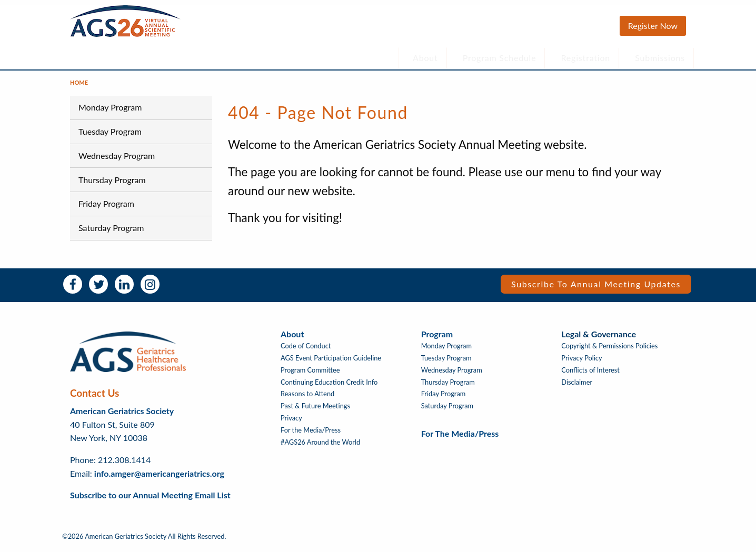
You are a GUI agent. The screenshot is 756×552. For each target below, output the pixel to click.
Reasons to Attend (307, 399)
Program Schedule (500, 58)
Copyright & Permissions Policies (609, 351)
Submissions (660, 58)
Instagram (150, 289)
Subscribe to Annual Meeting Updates (596, 289)
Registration (586, 58)
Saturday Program (111, 233)
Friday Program (106, 209)
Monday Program (110, 112)
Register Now (653, 26)
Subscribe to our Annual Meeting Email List (150, 500)
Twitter (98, 289)
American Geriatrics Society (122, 416)
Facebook (73, 289)
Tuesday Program (110, 137)
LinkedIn (124, 289)
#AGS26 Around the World (320, 448)
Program (437, 339)
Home (79, 88)
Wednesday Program (117, 161)
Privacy (291, 423)
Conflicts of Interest (590, 375)
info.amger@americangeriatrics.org (159, 478)
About (425, 58)
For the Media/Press (311, 435)
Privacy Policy (581, 363)
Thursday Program (112, 184)
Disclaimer (577, 388)
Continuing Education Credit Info (329, 388)
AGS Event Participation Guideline (331, 363)
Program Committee (310, 375)
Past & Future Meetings (315, 411)
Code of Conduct (306, 351)
